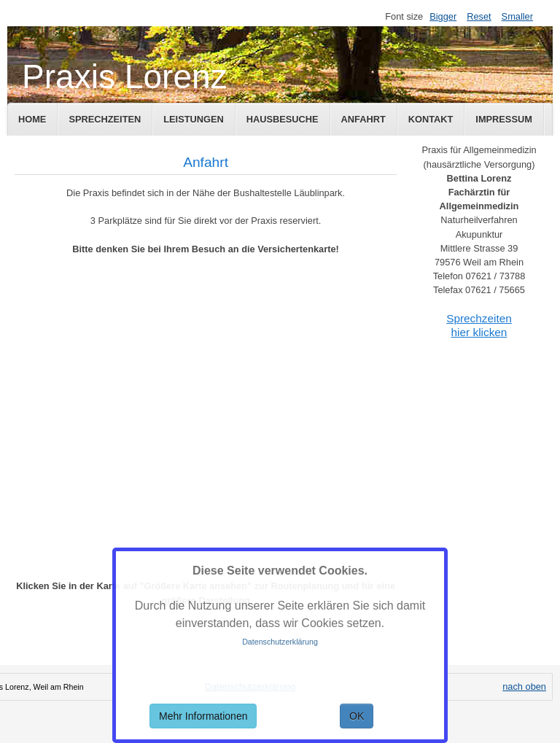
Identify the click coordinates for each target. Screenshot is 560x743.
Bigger (443, 16)
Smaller (517, 16)
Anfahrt (363, 119)
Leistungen (193, 119)
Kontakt (431, 119)
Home (32, 119)
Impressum (504, 119)
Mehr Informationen (203, 716)
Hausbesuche (283, 119)
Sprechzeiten (105, 119)
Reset (479, 16)
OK (357, 716)
